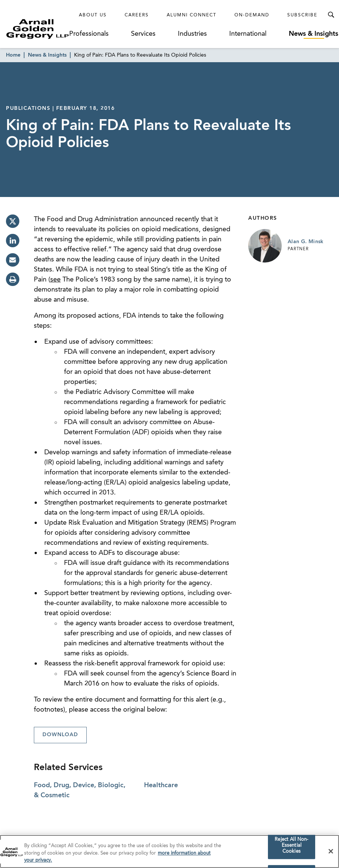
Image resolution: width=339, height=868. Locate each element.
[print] (13, 279)
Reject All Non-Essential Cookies (291, 846)
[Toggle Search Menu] (331, 15)
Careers (137, 15)
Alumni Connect (192, 15)
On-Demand (252, 15)
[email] (13, 260)
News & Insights (314, 34)
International (248, 34)
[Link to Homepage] (38, 29)
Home (13, 55)
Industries (192, 34)
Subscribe (302, 15)
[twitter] (13, 221)
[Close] (331, 852)
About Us (93, 15)
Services (143, 34)
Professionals (89, 34)
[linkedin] (13, 241)
